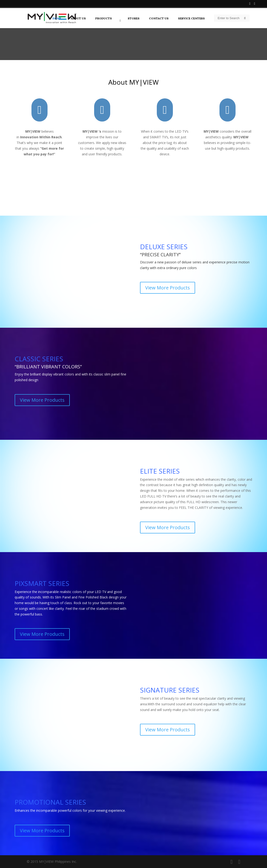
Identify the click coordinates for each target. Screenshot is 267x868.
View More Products (168, 288)
